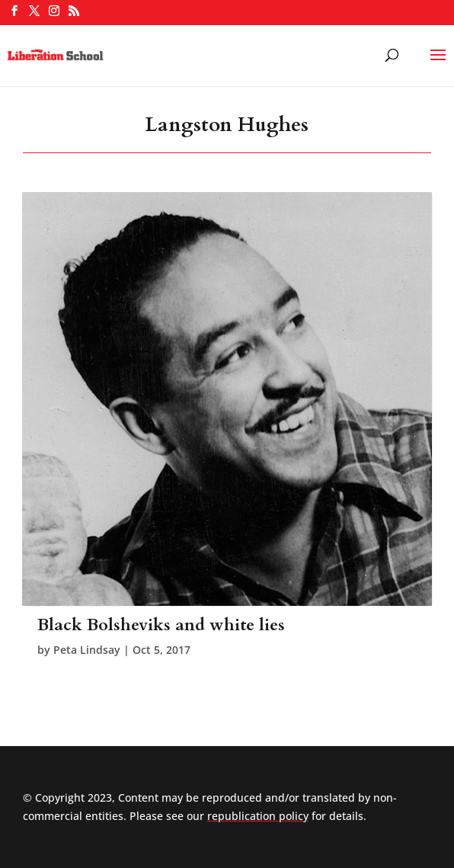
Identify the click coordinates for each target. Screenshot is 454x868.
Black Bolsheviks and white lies (161, 625)
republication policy (258, 816)
